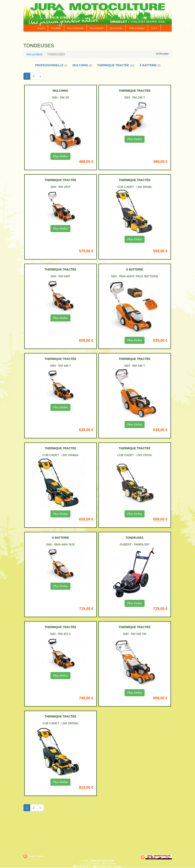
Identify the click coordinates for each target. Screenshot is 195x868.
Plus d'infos (60, 156)
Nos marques (97, 28)
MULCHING (82, 65)
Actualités (56, 28)
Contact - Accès (36, 856)
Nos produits (116, 28)
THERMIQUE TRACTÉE (116, 65)
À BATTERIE (150, 65)
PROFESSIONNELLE (51, 65)
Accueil (41, 28)
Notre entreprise (75, 28)
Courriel (117, 866)
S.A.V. (154, 28)
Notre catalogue (137, 28)
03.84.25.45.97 (84, 866)
